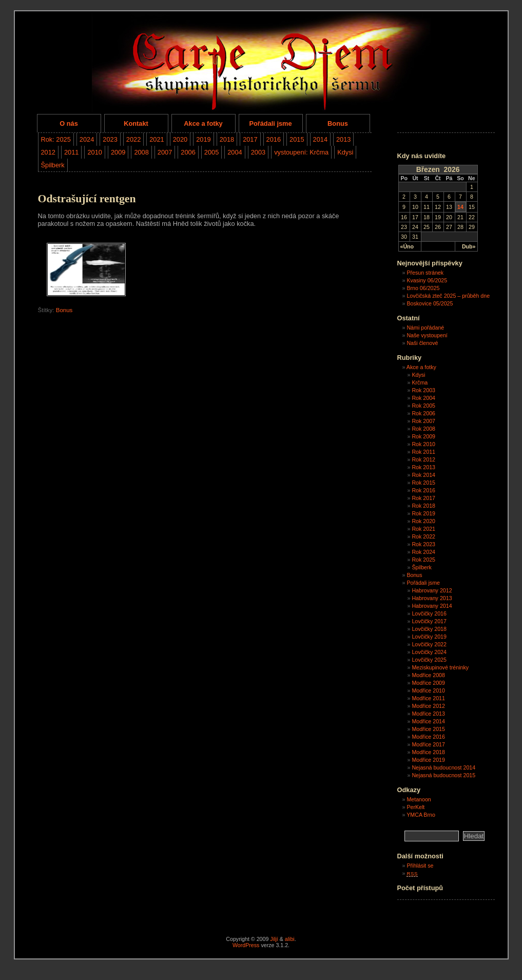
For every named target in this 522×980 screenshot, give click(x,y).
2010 (94, 152)
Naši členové (422, 343)
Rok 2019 (423, 513)
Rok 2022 (423, 536)
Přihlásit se (420, 866)
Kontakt (136, 123)
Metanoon (419, 799)
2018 (227, 139)
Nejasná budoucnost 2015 (443, 775)
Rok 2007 (423, 421)
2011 (71, 152)
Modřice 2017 (428, 744)
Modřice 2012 (428, 706)
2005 (211, 152)
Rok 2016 (423, 490)
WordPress (246, 945)
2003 (258, 152)
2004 (235, 152)
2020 (180, 139)
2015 (297, 139)
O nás (69, 123)
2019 (203, 139)
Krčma (420, 382)
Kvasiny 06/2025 (427, 280)
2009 (118, 152)
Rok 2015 (423, 483)
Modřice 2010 (428, 690)
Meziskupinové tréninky (440, 667)
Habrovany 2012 (432, 590)
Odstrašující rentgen (87, 199)
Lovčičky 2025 (429, 660)
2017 (250, 139)
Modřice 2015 (428, 729)
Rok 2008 (423, 429)
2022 (133, 139)
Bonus (338, 123)
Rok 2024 (423, 552)
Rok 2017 (423, 498)
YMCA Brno (421, 815)
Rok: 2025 (56, 139)
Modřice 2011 (428, 698)
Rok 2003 (423, 390)
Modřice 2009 (428, 683)
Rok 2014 (423, 475)
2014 (320, 139)
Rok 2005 (423, 406)
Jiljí (274, 939)
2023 (110, 139)
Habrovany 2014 (432, 606)
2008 (141, 152)
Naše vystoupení (427, 335)
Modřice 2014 (428, 721)
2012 (48, 152)
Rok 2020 (423, 521)
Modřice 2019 (428, 760)
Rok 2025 (423, 560)
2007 (165, 152)
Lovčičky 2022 (429, 644)
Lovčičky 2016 (429, 613)
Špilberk (53, 165)
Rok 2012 (423, 459)
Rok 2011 (423, 452)
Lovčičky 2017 (429, 621)
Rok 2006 (423, 413)
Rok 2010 (423, 444)
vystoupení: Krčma (301, 152)
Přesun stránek (425, 273)
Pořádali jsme (270, 123)
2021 (157, 139)
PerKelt (415, 807)
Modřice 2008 (428, 675)
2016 (274, 139)
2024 (87, 139)
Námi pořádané (425, 328)
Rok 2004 (423, 398)
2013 (343, 139)
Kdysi (345, 152)
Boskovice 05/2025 (430, 303)
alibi (290, 939)
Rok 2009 (423, 436)
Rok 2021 (423, 529)
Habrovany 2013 (432, 598)
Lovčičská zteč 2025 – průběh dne (448, 296)
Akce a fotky (203, 123)
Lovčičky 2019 (429, 637)
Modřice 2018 (428, 752)
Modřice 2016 (428, 737)
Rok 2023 (423, 544)
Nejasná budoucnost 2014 (443, 767)
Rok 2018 (423, 506)
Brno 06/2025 (423, 288)
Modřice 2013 (428, 714)
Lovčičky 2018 (429, 629)
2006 (188, 152)
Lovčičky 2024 (429, 652)
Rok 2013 (423, 467)
